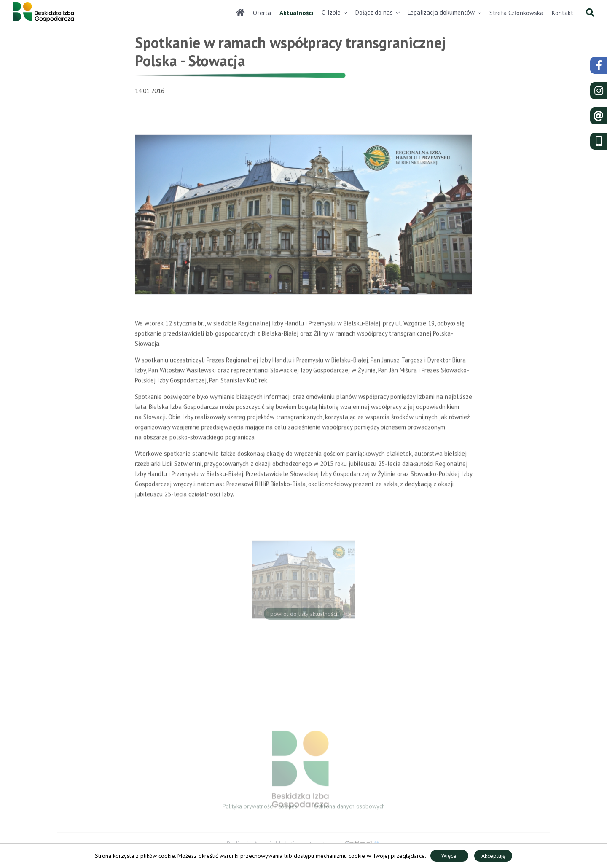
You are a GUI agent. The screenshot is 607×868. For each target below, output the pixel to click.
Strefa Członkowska (516, 13)
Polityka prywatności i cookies (260, 808)
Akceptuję (493, 856)
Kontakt (563, 13)
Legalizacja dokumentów (441, 12)
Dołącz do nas (374, 12)
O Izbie (331, 12)
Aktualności (296, 13)
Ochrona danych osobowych (349, 808)
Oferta (262, 13)
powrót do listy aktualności (304, 616)
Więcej (450, 856)
